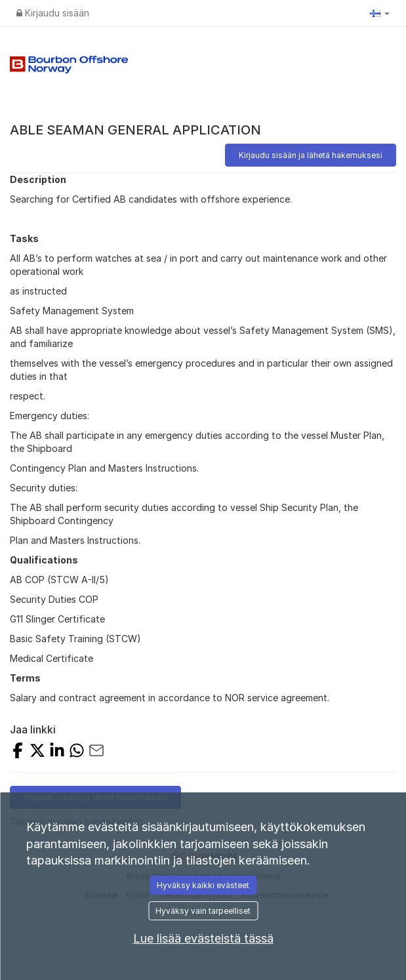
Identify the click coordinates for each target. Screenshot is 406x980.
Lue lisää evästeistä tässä (203, 938)
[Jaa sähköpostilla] (96, 752)
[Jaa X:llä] (37, 752)
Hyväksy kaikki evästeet (203, 885)
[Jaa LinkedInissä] (57, 752)
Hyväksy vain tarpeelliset (203, 911)
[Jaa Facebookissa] (18, 752)
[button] (380, 13)
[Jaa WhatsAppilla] (77, 752)
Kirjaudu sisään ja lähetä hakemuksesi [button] (311, 155)
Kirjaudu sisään (53, 13)
